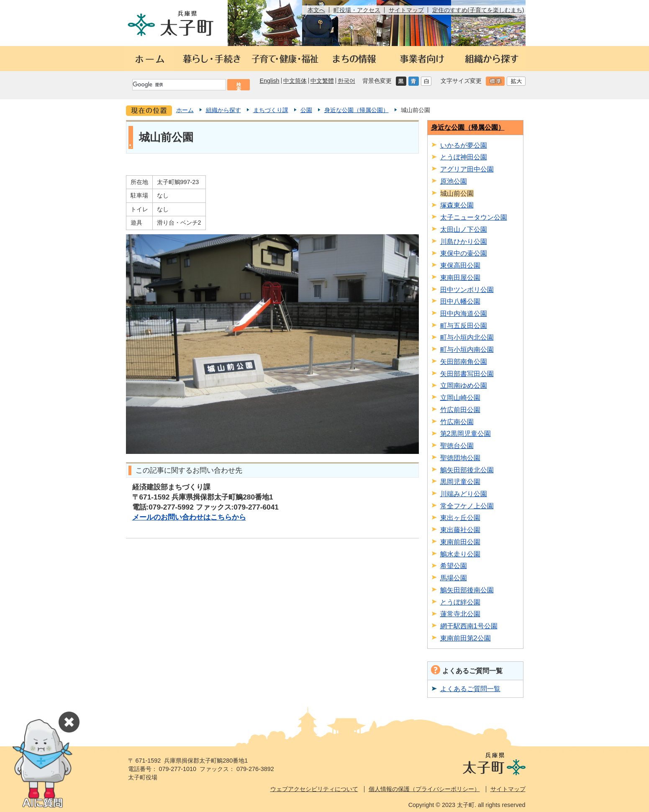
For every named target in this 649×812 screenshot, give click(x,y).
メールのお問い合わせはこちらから (189, 517)
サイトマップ (406, 10)
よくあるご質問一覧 (470, 689)
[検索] (179, 85)
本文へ (316, 10)
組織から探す (223, 110)
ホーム (185, 110)
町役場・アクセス (357, 10)
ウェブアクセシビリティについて (314, 789)
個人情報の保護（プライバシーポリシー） (424, 789)
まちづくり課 (271, 110)
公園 (306, 110)
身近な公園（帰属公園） (357, 110)
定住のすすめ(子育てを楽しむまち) (478, 10)
